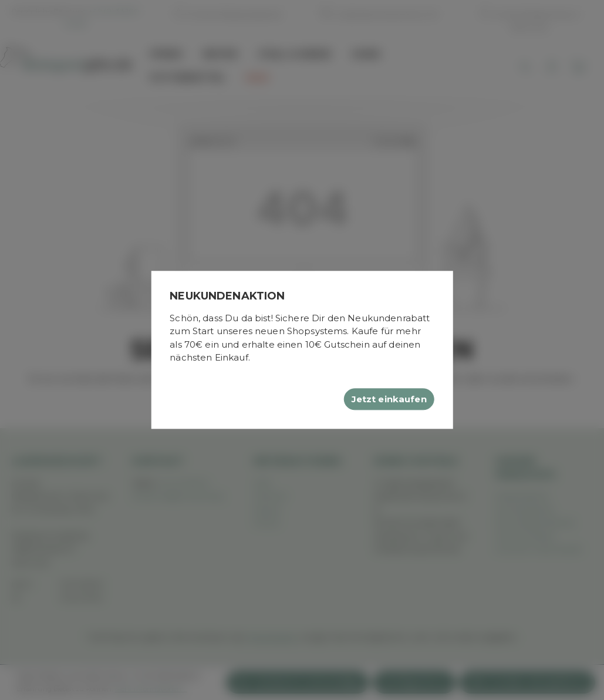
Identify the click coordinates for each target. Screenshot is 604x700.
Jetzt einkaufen (389, 399)
